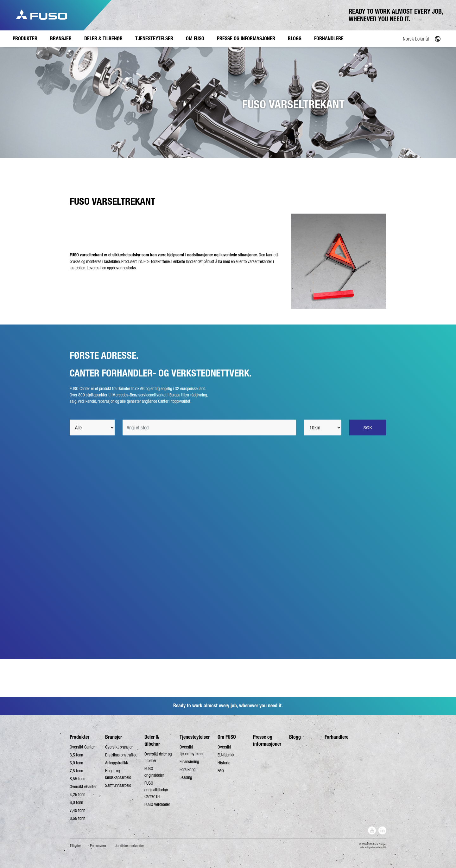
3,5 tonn (76, 755)
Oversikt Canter (82, 747)
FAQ (221, 771)
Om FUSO (227, 737)
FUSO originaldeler (154, 772)
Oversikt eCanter (83, 787)
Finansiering (189, 762)
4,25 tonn (77, 794)
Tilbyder (75, 846)
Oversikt (224, 747)
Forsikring (187, 769)
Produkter (79, 737)
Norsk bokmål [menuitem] (416, 39)
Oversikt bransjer (119, 747)
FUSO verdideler (157, 804)
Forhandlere (336, 737)
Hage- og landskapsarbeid (118, 774)
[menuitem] (407, 38)
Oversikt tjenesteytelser (192, 750)
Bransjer (114, 737)
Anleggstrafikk (117, 763)
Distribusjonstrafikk (121, 755)
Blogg (295, 737)
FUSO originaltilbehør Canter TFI (156, 790)
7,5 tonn (76, 771)
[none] (407, 38)
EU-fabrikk (226, 755)
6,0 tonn (76, 763)
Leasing (186, 777)
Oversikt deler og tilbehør (158, 757)
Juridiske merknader (130, 846)
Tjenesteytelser (195, 737)
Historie (224, 763)
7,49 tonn (77, 810)
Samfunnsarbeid (118, 785)
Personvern (98, 846)
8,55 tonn (77, 779)
